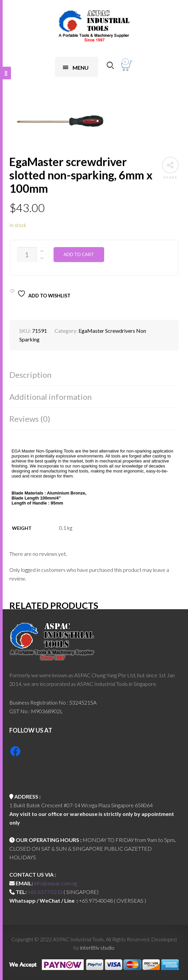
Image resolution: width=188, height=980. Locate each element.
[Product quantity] (27, 255)
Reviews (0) (30, 419)
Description (30, 375)
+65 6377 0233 (45, 892)
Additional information (51, 397)
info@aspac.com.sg (55, 883)
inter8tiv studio (97, 947)
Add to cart (79, 254)
